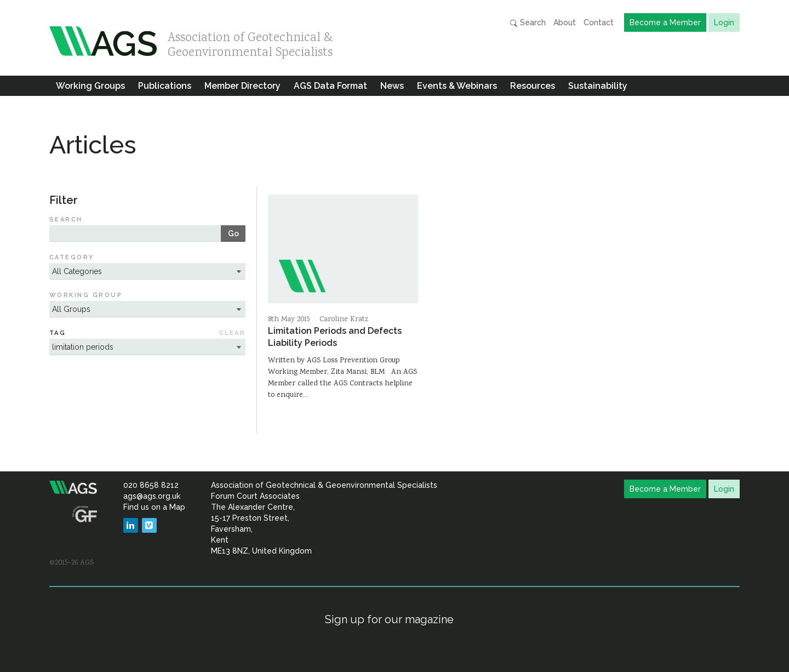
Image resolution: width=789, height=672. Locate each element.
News (392, 86)
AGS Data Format (330, 86)
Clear (232, 333)
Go (233, 234)
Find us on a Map (154, 507)
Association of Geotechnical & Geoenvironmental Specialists (250, 42)
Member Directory (242, 86)
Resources (533, 86)
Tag (58, 333)
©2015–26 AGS (72, 563)
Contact (599, 22)
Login (724, 22)
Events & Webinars (457, 86)
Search (528, 23)
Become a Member (665, 22)
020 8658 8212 (151, 485)
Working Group (86, 295)
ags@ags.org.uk (152, 496)
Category (72, 257)
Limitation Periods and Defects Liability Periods (335, 337)
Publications (165, 86)
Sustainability (598, 86)
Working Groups (90, 86)
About (565, 22)
